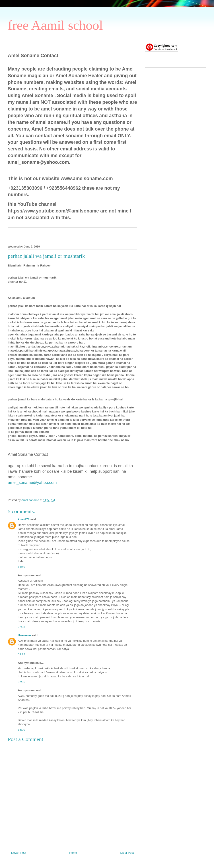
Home (73, 853)
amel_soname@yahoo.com (32, 483)
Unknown (24, 635)
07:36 (22, 682)
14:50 (22, 567)
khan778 (24, 519)
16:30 (22, 730)
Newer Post (19, 853)
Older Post (127, 853)
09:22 (22, 654)
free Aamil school (55, 25)
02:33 (22, 627)
